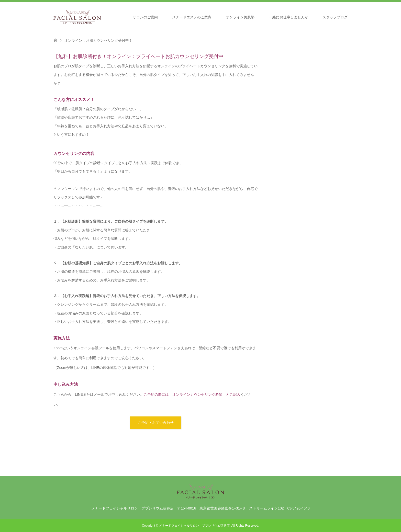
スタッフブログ (335, 17)
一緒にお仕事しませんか (288, 17)
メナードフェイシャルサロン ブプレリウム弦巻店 (194, 526)
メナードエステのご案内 (192, 17)
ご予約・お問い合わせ (156, 423)
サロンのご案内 (145, 17)
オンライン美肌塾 (240, 17)
